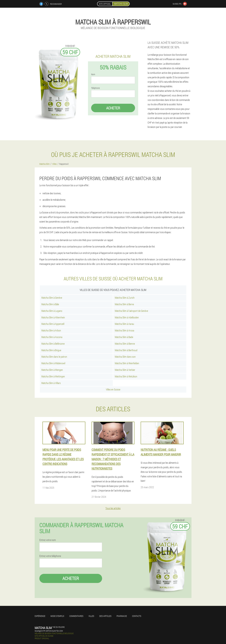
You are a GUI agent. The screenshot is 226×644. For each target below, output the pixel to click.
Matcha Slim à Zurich (125, 298)
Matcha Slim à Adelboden (127, 317)
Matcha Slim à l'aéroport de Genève (131, 311)
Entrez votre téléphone (50, 556)
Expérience (40, 616)
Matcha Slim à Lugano (52, 311)
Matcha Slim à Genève (52, 298)
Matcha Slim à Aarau (124, 324)
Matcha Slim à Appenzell (53, 324)
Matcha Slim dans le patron (54, 357)
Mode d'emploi (57, 616)
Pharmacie (122, 616)
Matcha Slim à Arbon (51, 330)
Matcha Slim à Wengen (52, 370)
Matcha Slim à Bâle (50, 304)
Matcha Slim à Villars (51, 383)
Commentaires (76, 616)
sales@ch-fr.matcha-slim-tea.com (49, 631)
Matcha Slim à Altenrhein (53, 317)
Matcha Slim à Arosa (124, 330)
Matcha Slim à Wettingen (53, 376)
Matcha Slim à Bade (124, 337)
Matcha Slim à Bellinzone (53, 344)
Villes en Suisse (113, 389)
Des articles (105, 616)
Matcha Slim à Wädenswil (53, 363)
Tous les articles (113, 508)
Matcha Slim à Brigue (51, 350)
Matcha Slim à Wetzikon (126, 376)
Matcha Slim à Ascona (52, 337)
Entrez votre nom (48, 540)
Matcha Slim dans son (125, 357)
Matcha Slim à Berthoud (126, 350)
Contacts (137, 616)
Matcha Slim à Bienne (125, 344)
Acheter (113, 108)
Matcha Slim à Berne (124, 304)
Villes (91, 616)
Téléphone (95, 88)
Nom (93, 74)
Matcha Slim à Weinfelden (127, 363)
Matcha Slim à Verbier (125, 370)
